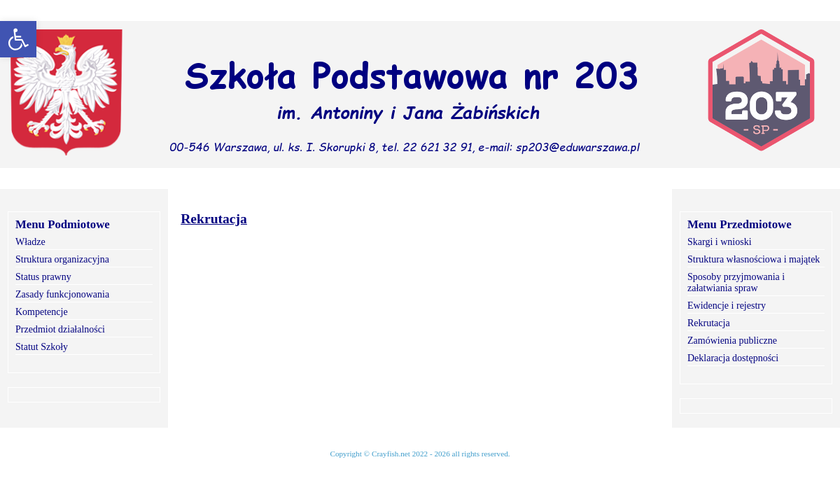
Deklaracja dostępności (733, 358)
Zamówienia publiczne (732, 341)
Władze (30, 242)
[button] (18, 39)
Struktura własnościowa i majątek (754, 259)
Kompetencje (42, 312)
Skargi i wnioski (720, 242)
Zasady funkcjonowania (62, 294)
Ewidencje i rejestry (727, 306)
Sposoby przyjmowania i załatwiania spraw (736, 282)
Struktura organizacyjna (62, 259)
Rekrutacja (709, 323)
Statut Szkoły (42, 347)
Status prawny (43, 277)
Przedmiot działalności (60, 329)
